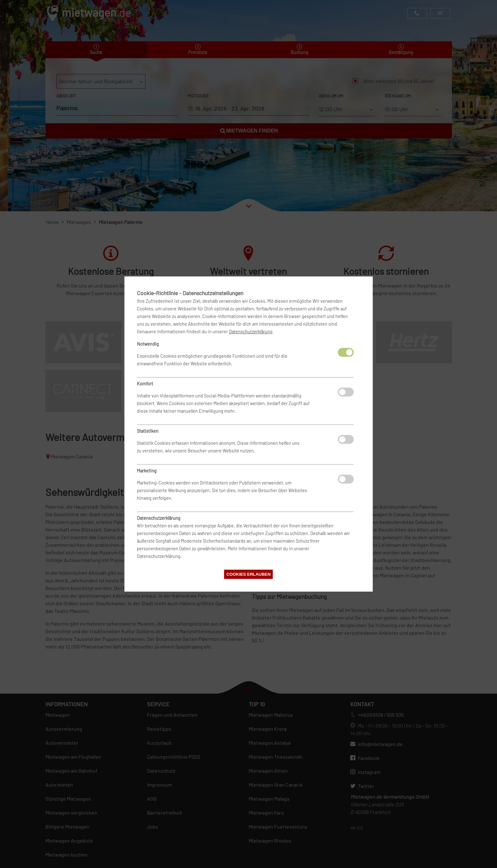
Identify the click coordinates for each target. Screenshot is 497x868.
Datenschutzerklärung (251, 332)
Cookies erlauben (248, 574)
